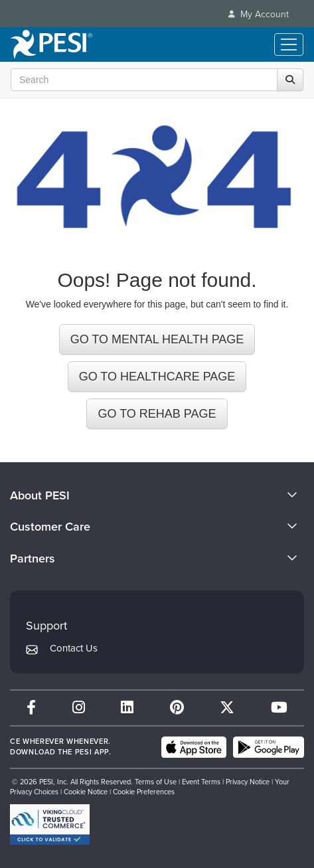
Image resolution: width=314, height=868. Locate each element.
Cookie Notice (86, 792)
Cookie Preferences (144, 792)
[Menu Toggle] (289, 44)
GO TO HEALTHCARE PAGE (157, 377)
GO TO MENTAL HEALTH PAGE (157, 339)
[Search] (290, 80)
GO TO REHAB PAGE (157, 414)
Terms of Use (156, 782)
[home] (51, 44)
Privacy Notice (248, 782)
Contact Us (74, 648)
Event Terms (201, 782)
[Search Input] (154, 80)
